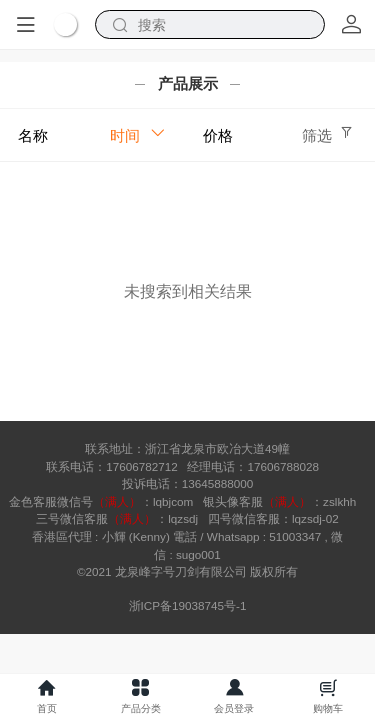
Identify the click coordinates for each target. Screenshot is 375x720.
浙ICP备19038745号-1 (188, 605)
